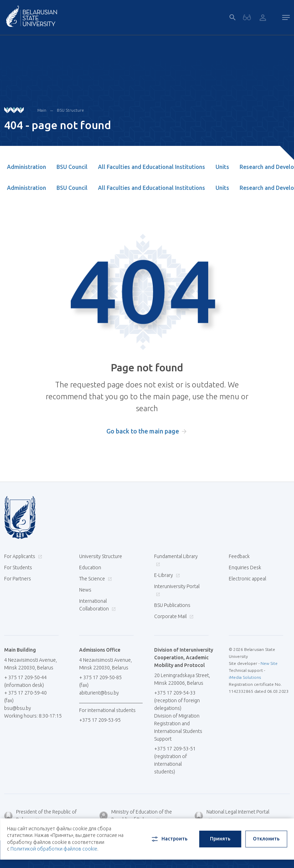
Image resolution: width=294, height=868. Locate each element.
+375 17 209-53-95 (100, 720)
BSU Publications (172, 605)
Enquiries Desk (245, 567)
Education (90, 567)
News (85, 590)
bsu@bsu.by (18, 708)
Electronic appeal (247, 579)
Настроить (169, 839)
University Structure (101, 556)
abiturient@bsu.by (99, 693)
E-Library (166, 575)
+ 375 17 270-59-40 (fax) (25, 697)
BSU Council (72, 167)
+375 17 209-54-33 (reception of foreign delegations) (177, 700)
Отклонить (266, 839)
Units (222, 167)
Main (42, 110)
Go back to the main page (143, 431)
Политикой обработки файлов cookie (54, 849)
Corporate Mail (173, 616)
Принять (220, 839)
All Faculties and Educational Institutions (152, 167)
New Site (269, 663)
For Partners (18, 579)
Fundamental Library (176, 560)
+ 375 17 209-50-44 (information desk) (25, 681)
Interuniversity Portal (177, 590)
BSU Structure (70, 110)
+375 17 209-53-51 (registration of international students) (175, 760)
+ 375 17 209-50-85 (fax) (100, 681)
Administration (27, 167)
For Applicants (22, 556)
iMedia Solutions (245, 677)
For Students (18, 567)
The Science (95, 579)
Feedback (239, 556)
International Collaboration (97, 605)
